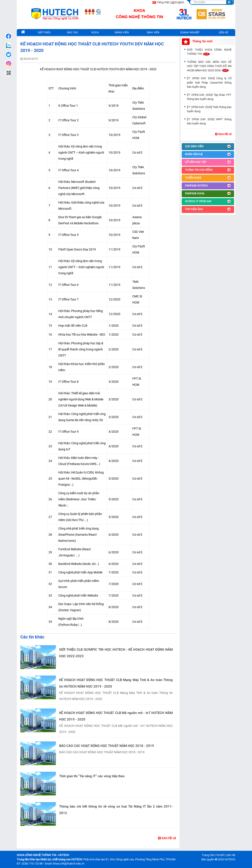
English (180, 2)
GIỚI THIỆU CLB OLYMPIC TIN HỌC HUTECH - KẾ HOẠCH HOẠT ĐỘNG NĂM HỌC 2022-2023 (116, 653)
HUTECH (230, 859)
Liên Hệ (230, 855)
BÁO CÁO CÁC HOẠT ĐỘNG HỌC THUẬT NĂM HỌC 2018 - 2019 (107, 746)
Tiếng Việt (163, 2)
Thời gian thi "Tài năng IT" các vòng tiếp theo (92, 776)
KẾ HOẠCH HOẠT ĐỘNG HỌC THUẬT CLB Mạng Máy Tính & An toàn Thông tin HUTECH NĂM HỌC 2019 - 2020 (116, 683)
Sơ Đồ (220, 855)
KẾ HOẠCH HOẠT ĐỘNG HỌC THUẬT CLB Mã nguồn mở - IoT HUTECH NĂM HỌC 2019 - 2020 (116, 716)
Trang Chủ (208, 855)
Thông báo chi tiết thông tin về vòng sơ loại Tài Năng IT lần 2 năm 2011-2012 (116, 810)
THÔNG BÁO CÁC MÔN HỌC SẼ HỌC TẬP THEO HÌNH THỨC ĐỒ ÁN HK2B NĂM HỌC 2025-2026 (209, 66)
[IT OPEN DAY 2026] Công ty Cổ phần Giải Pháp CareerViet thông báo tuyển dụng (209, 82)
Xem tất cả (167, 838)
